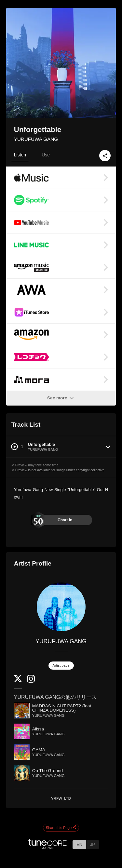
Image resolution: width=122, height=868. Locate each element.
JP (93, 844)
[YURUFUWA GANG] (61, 607)
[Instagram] (31, 681)
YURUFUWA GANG (36, 139)
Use (46, 155)
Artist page (61, 665)
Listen (20, 155)
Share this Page (61, 828)
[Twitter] (18, 681)
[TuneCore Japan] (48, 847)
